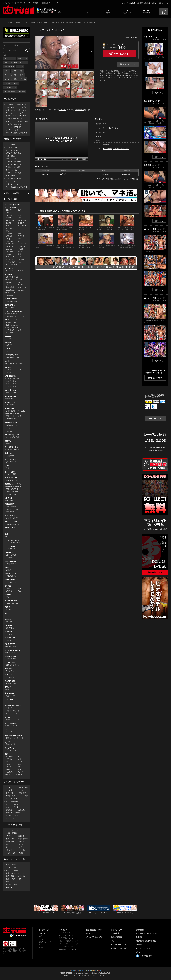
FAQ (113, 941)
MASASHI (10, 756)
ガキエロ (9, 236)
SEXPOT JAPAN (12, 489)
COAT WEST (11, 314)
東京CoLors (9, 693)
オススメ (42, 945)
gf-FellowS (10, 330)
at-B (19, 330)
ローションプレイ (12, 804)
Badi (6, 534)
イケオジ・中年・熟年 (14, 173)
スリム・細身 (11, 145)
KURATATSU (11, 316)
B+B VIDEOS (10, 546)
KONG (7, 607)
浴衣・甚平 (22, 836)
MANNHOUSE (10, 376)
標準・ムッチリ (11, 159)
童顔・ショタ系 (11, 170)
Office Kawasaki (11, 723)
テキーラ (9, 708)
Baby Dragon (11, 494)
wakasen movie (11, 422)
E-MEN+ (8, 337)
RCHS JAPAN (10, 644)
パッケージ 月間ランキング (68, 944)
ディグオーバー (10, 459)
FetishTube (9, 669)
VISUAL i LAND (12, 328)
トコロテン (23, 62)
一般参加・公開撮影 (11, 83)
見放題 (41, 948)
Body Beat (10, 364)
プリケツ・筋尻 (17, 71)
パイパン (20, 67)
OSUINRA (8, 626)
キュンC (21, 271)
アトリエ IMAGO (12, 379)
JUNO (20, 239)
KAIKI (8, 769)
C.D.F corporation (12, 320)
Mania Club (10, 244)
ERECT (8, 567)
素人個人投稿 (10, 681)
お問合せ (139, 945)
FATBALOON (11, 576)
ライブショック (12, 386)
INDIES (9, 215)
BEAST (9, 210)
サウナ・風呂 (11, 796)
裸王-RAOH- (22, 226)
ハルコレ (8, 429)
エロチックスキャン (14, 381)
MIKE (20, 764)
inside (20, 364)
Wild (19, 591)
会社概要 (139, 937)
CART (163, 12)
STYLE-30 (9, 675)
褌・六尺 (9, 850)
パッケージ (43, 939)
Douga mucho (10, 561)
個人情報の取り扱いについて (146, 933)
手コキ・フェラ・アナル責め (16, 116)
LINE (20, 218)
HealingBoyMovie (12, 355)
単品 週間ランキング (66, 935)
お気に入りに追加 (129, 64)
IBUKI (20, 767)
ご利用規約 (140, 930)
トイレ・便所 (23, 796)
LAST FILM (10, 530)
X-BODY (9, 226)
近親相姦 (22, 810)
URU (20, 759)
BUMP (20, 210)
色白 (20, 879)
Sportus (9, 249)
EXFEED (21, 316)
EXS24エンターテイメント (15, 484)
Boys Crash (10, 290)
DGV (6, 754)
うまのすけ (10, 280)
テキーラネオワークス (13, 706)
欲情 (19, 416)
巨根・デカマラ (10, 58)
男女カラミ (10, 121)
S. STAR (21, 223)
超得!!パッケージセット (14, 736)
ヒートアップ (11, 384)
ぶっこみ (9, 285)
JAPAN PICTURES (12, 601)
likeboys (8, 619)
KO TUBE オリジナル (13, 205)
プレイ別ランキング (66, 947)
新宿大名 (8, 687)
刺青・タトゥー (11, 887)
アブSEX (21, 285)
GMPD (7, 71)
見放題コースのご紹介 (119, 948)
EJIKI (8, 616)
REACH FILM (10, 402)
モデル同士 (10, 790)
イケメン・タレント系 (14, 164)
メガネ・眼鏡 (11, 853)
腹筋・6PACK (9, 67)
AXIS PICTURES (11, 522)
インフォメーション (118, 945)
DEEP (8, 213)
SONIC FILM (23, 257)
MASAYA (9, 772)
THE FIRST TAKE (13, 414)
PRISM (9, 640)
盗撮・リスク (11, 110)
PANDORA (10, 220)
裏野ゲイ (8, 441)
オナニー (22, 113)
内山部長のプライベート (14, 435)
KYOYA (9, 759)
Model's (21, 241)
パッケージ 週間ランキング (68, 941)
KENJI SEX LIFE (11, 478)
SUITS (8, 223)
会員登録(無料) (80, 110)
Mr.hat (7, 717)
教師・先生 (10, 839)
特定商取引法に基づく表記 (146, 941)
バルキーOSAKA (12, 509)
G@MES (8, 586)
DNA (6, 613)
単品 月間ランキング (66, 938)
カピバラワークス (11, 447)
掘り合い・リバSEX (13, 816)
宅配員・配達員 (11, 833)
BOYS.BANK (10, 305)
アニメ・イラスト (12, 181)
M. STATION (11, 262)
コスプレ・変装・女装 (14, 124)
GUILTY (21, 370)
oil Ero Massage (12, 419)
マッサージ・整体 (11, 79)
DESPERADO (10, 553)
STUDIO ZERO (10, 268)
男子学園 (21, 236)
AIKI (8, 762)
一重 (8, 882)
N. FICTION (22, 244)
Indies (20, 252)
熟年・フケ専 (23, 121)
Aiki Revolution (11, 528)
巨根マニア (10, 416)
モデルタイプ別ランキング (68, 949)
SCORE (9, 254)
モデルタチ (22, 790)
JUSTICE (8, 367)
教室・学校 (10, 793)
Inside (7, 361)
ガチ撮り (9, 233)
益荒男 (20, 280)
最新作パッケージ (45, 942)
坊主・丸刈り (23, 876)
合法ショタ (10, 228)
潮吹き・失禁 (23, 58)
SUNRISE (10, 295)
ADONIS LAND (12, 322)
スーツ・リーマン (11, 75)
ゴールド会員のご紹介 (94, 937)
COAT (20, 314)
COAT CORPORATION (13, 311)
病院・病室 (22, 793)
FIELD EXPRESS (11, 580)
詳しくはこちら (155, 419)
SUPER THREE (11, 656)
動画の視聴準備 (117, 937)
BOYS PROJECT (12, 277)
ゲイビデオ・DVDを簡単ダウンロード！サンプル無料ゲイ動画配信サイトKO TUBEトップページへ (18, 9)
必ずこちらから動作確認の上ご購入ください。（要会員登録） (118, 179)
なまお (7, 466)
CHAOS (9, 282)
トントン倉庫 (10, 472)
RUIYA (9, 767)
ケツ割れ (22, 850)
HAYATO (9, 775)
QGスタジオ (9, 742)
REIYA (20, 756)
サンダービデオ (12, 713)
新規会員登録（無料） (148, 3)
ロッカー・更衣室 (12, 807)
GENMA (8, 595)
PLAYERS (9, 632)
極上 (19, 262)
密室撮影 (9, 810)
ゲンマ (9, 597)
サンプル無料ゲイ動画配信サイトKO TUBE (19, 23)
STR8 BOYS (9, 409)
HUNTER (10, 246)
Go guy (9, 239)
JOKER (21, 215)
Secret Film (22, 220)
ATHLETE (21, 411)
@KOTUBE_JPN (146, 956)
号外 (19, 254)
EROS (20, 213)
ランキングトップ (65, 932)
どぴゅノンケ (11, 231)
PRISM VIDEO (10, 638)
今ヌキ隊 (9, 271)
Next (92, 52)
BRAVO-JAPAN (11, 299)
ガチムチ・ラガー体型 (14, 153)
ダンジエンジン (10, 748)
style (20, 588)
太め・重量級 (11, 156)
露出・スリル (23, 110)
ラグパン (22, 847)
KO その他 (10, 259)
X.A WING (10, 333)
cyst (8, 702)
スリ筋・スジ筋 (11, 147)
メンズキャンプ (10, 516)
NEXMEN (8, 498)
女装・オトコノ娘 (12, 184)
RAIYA (8, 764)
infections (21, 246)
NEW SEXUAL (12, 653)
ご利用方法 (115, 933)
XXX (19, 233)
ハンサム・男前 (11, 885)
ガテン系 (23, 79)
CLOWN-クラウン (11, 663)
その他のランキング (155, 378)
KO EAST (8, 274)
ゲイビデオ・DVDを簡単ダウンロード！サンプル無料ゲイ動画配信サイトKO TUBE (31, 3)
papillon (9, 558)
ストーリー (10, 113)
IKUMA (20, 775)
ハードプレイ (23, 107)
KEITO (20, 772)
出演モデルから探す (12, 193)
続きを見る (159, 93)
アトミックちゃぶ (13, 711)
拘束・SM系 (10, 107)
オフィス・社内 (11, 799)
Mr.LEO (21, 719)
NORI (20, 769)
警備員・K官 (10, 842)
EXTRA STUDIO (11, 574)
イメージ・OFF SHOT (14, 127)
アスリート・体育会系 (14, 162)
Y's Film (8, 729)
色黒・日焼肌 (11, 879)
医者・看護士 (23, 839)
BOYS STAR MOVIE (12, 540)
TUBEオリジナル (10, 87)
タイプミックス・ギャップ (15, 178)
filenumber (10, 512)
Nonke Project (10, 396)
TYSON (21, 249)
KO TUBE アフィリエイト (145, 948)
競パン (22, 75)
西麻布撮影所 (10, 504)
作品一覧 (56, 23)
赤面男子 (8, 343)
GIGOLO (9, 252)
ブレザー (22, 844)
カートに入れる (121, 54)
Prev (38, 52)
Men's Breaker (10, 390)
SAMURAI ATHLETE (14, 487)
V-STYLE (21, 282)
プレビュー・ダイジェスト (15, 130)
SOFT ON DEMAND (12, 650)
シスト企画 (9, 699)
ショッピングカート (118, 930)
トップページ (88, 11)
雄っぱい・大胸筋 (11, 62)
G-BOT (7, 349)
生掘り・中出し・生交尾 (14, 119)
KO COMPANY (10, 208)
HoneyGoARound (13, 492)
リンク (138, 952)
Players (9, 634)
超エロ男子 (10, 287)
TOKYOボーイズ (12, 293)
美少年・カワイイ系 (13, 167)
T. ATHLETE (11, 257)
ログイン (165, 3)
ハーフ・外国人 (11, 176)
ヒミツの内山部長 (13, 437)
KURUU (9, 218)
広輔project (9, 453)
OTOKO (21, 259)
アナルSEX (10, 104)
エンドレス (22, 287)
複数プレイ (22, 104)
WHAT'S (9, 591)
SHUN (20, 762)
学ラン (8, 844)
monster (21, 290)
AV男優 (21, 853)
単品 (40, 936)
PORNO (9, 372)
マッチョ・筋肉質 (12, 150)
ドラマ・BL (10, 818)
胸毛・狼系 (10, 876)
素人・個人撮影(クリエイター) (15, 91)
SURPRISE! (11, 241)
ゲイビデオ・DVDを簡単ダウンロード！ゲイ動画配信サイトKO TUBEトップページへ (15, 930)
